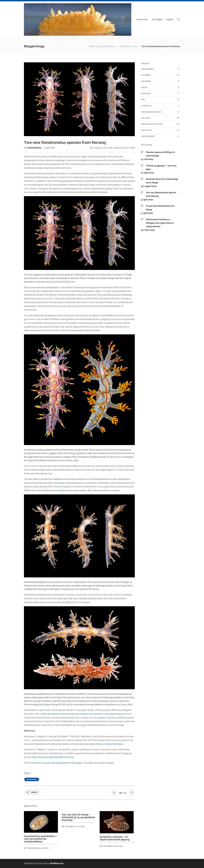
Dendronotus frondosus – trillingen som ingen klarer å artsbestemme (160, 223)
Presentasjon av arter (128, 46)
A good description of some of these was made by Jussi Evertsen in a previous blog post (82, 714)
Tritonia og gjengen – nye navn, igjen (161, 167)
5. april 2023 (49, 148)
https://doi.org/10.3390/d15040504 (106, 744)
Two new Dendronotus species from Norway (161, 194)
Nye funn (108, 148)
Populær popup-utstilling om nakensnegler (160, 154)
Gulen (144, 87)
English (170, 19)
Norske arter (142, 19)
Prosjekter (146, 130)
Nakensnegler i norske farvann (102, 46)
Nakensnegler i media (151, 112)
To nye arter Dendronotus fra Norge (160, 208)
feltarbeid (70, 827)
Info (143, 100)
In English (98, 148)
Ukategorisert (148, 136)
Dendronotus (32, 779)
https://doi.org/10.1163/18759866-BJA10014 (53, 757)
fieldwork (146, 81)
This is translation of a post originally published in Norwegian (53, 763)
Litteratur (146, 106)
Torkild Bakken (34, 148)
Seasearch (63, 490)
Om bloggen (157, 19)
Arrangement (148, 69)
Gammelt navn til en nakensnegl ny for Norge (162, 181)
